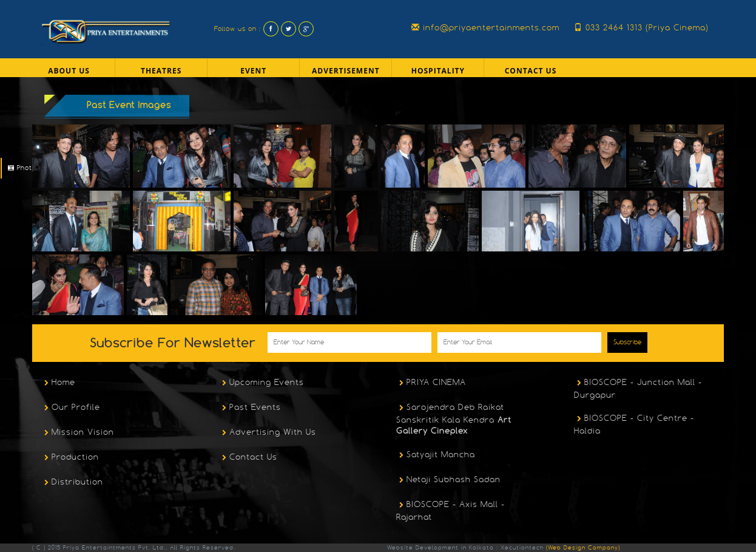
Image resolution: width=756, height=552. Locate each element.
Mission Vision (78, 433)
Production (70, 458)
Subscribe (627, 342)
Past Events (250, 408)
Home (58, 383)
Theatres (161, 71)
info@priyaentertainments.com (485, 27)
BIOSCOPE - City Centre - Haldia (634, 424)
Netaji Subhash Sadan (448, 480)
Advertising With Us (268, 433)
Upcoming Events (262, 383)
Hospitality (438, 71)
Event (253, 71)
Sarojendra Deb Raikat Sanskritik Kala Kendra (454, 419)
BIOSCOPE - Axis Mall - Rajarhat (451, 510)
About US (69, 71)
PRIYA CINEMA (431, 383)
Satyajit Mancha (436, 455)
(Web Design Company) (582, 547)
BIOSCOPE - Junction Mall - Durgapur (638, 388)
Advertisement (346, 71)
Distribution (72, 483)
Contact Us (531, 71)
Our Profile (71, 408)
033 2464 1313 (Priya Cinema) (641, 27)
